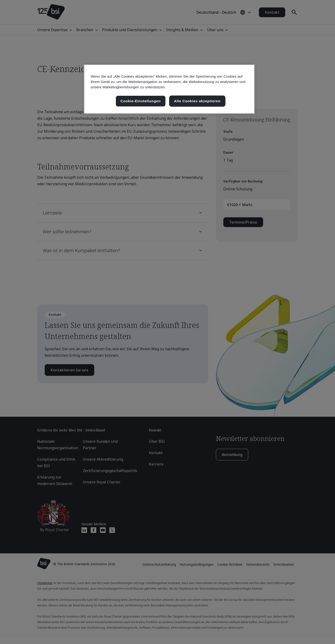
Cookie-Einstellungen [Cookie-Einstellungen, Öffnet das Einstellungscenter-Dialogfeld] (141, 101)
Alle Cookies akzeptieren (197, 101)
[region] (169, 89)
